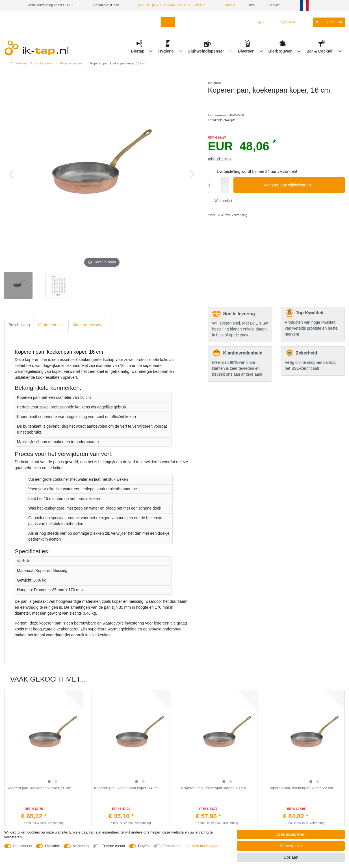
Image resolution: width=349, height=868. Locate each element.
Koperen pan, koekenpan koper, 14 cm (126, 788)
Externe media (113, 846)
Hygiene (166, 51)
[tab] (19, 325)
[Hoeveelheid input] (214, 185)
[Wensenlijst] (305, 22)
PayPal (144, 846)
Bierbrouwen (281, 51)
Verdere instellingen (202, 846)
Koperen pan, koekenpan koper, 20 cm (39, 788)
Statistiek (52, 846)
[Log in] (258, 22)
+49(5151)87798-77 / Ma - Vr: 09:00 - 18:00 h (172, 5)
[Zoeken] (168, 22)
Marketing (81, 846)
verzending (239, 215)
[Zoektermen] (86, 22)
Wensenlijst (221, 201)
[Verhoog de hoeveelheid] (225, 181)
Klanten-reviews (87, 325)
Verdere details (51, 325)
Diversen (247, 51)
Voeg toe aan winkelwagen (302, 185)
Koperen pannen (71, 63)
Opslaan (291, 857)
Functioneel (23, 846)
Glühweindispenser (206, 51)
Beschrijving (19, 325)
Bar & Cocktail (320, 51)
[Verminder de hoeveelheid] (225, 189)
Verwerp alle (291, 846)
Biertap (138, 51)
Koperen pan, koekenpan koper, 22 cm (301, 788)
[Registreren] (284, 22)
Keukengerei (43, 63)
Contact (227, 5)
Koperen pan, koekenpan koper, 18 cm (213, 788)
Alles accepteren (291, 834)
